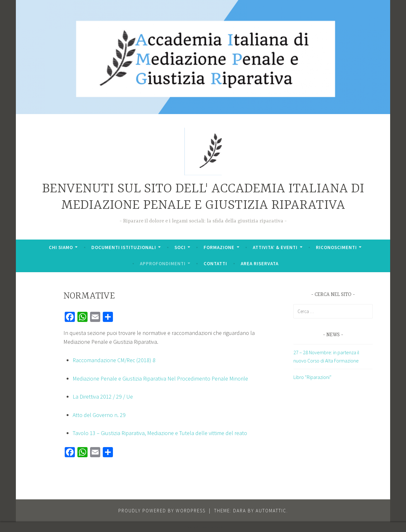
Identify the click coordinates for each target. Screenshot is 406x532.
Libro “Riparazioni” (312, 377)
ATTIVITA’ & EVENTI (275, 247)
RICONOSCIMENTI (336, 247)
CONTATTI (215, 263)
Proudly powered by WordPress (162, 511)
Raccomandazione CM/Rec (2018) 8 (114, 360)
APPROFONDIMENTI (163, 263)
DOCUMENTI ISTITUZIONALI (124, 247)
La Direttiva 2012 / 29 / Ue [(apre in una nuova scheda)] (103, 397)
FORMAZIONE (219, 247)
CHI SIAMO (61, 247)
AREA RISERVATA (260, 263)
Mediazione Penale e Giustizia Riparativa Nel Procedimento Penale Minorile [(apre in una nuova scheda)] (160, 378)
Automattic (271, 511)
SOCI (180, 247)
